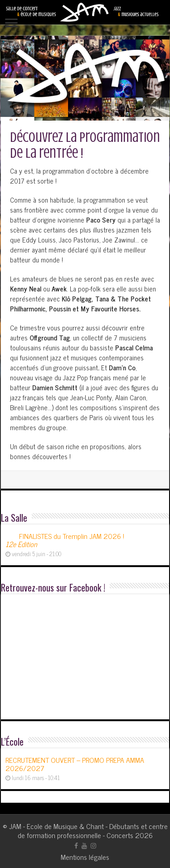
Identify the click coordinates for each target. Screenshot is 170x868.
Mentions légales (85, 857)
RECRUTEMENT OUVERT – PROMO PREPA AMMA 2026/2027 (75, 764)
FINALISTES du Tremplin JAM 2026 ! (65, 540)
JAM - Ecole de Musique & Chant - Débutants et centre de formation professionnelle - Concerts (88, 830)
